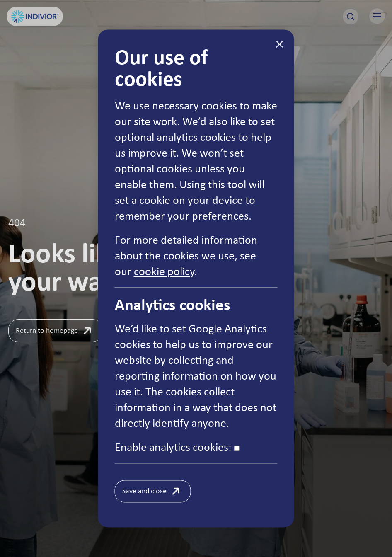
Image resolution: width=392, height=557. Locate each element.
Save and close (144, 491)
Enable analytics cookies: (177, 447)
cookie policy (164, 271)
